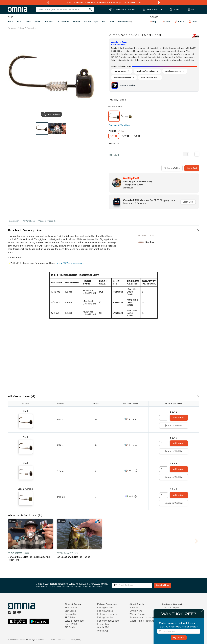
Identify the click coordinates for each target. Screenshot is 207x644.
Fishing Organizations (108, 621)
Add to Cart (192, 168)
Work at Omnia (137, 614)
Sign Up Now (178, 638)
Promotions (125, 22)
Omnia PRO (103, 627)
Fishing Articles (105, 611)
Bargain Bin (71, 614)
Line (19, 22)
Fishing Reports (105, 608)
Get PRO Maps (91, 22)
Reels (38, 22)
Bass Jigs (32, 28)
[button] (103, 230)
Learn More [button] (188, 202)
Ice (104, 22)
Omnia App (103, 631)
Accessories (63, 22)
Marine (77, 22)
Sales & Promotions (75, 621)
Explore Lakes (104, 624)
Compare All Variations (119, 125)
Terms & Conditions (58, 640)
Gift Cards (70, 627)
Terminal (49, 22)
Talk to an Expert (170, 608)
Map (153, 22)
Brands (179, 22)
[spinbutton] (164, 418)
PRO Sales (70, 617)
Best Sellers (71, 611)
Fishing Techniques (107, 614)
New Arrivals (71, 608)
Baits (10, 22)
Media (193, 22)
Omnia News (136, 611)
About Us (134, 608)
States (166, 22)
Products (12, 28)
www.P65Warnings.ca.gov (70, 263)
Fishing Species (105, 617)
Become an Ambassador (142, 617)
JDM (112, 22)
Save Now (135, 2)
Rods (28, 22)
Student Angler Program (142, 621)
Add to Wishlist (172, 168)
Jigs (22, 28)
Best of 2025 (71, 624)
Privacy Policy (76, 640)
